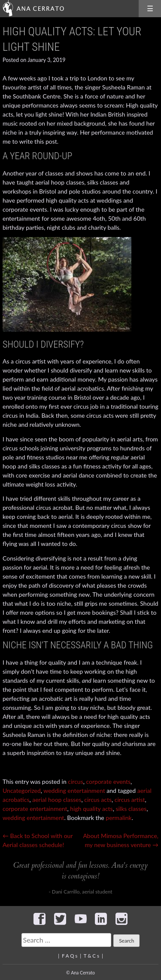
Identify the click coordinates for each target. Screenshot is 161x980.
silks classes (131, 809)
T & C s (91, 956)
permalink (118, 818)
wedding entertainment (74, 790)
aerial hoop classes (57, 800)
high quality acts (91, 809)
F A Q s (70, 956)
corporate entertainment (35, 809)
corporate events (108, 781)
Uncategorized (22, 790)
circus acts (98, 800)
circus (75, 781)
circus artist (130, 800)
